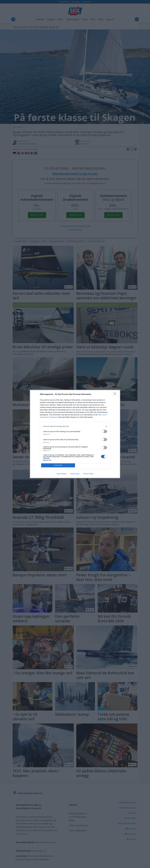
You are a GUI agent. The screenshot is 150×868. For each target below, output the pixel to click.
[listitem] (75, 426)
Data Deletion (62, 474)
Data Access (75, 474)
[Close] (116, 394)
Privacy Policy (88, 474)
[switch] (104, 431)
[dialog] (75, 434)
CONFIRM (58, 465)
